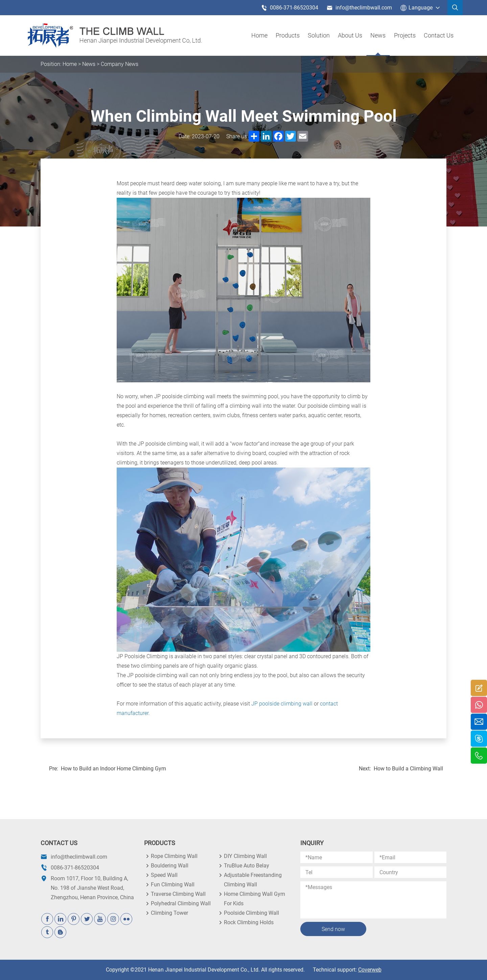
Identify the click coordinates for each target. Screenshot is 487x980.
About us (350, 35)
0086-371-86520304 (290, 8)
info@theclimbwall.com (359, 8)
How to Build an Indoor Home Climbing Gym (113, 769)
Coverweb (370, 970)
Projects (405, 35)
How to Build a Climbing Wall (408, 769)
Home (260, 35)
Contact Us (439, 35)
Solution (319, 35)
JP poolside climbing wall (282, 704)
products (288, 35)
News (378, 35)
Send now (333, 929)
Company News (120, 64)
